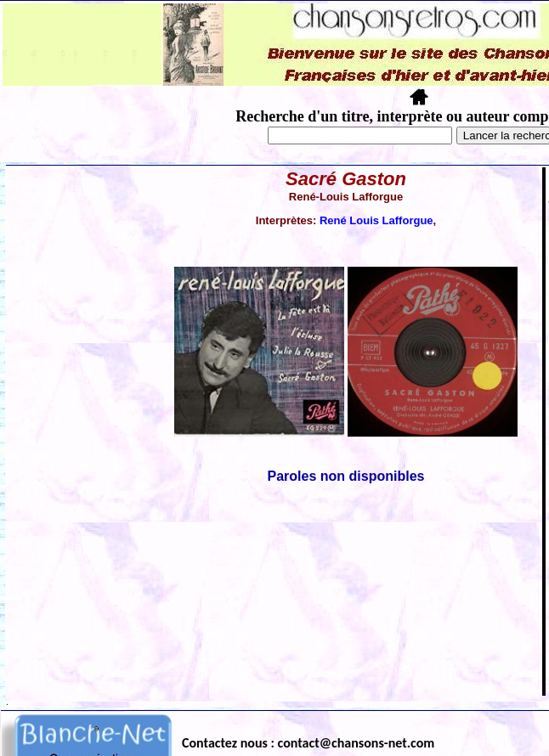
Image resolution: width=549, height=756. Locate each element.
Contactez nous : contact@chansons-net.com (308, 743)
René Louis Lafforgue (376, 220)
